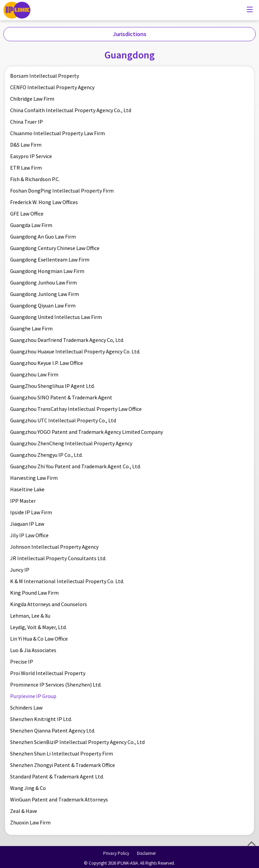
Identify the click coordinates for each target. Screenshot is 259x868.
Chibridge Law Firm (32, 99)
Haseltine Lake (27, 489)
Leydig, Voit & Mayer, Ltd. (38, 627)
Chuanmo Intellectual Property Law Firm (57, 133)
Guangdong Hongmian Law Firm (47, 271)
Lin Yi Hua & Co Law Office (39, 639)
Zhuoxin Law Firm (30, 822)
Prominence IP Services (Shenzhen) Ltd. (56, 685)
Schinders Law (26, 708)
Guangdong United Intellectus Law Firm (56, 317)
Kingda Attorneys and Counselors (49, 604)
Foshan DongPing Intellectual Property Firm (62, 191)
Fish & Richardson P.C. (35, 179)
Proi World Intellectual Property (48, 673)
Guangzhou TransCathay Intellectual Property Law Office (76, 409)
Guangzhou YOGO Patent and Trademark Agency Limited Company (87, 432)
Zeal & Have (24, 811)
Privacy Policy (116, 853)
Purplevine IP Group (33, 696)
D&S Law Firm (26, 145)
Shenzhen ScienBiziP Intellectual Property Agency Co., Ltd (77, 742)
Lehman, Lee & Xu (30, 616)
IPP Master (23, 501)
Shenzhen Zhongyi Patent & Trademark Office (63, 765)
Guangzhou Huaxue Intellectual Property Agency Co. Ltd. (75, 351)
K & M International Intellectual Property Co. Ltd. (67, 581)
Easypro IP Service (31, 156)
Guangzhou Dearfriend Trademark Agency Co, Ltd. (67, 340)
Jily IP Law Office (29, 535)
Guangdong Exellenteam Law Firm (50, 259)
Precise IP (22, 662)
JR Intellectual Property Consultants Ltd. (58, 558)
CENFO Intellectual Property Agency (52, 87)
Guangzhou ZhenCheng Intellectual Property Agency (71, 443)
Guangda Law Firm (31, 225)
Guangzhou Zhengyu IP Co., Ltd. (46, 455)
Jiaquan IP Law (27, 524)
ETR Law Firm (26, 168)
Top (252, 844)
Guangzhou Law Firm (34, 374)
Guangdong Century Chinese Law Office (55, 248)
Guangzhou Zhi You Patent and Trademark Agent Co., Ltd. (76, 466)
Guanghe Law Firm (31, 328)
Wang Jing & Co (28, 788)
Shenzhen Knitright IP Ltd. (41, 719)
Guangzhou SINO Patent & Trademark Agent (61, 397)
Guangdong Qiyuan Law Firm (43, 305)
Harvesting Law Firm (34, 478)
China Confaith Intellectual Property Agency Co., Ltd (71, 110)
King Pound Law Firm (34, 593)
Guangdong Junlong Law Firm (45, 294)
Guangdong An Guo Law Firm (43, 237)
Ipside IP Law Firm (31, 512)
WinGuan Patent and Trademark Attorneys (59, 799)
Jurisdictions (130, 34)
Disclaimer (146, 853)
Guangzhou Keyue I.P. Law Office (47, 363)
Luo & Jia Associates (33, 650)
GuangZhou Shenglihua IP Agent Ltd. (52, 386)
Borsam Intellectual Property (45, 76)
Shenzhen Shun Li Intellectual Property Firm (62, 753)
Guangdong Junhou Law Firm (44, 282)
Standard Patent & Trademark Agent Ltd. (57, 776)
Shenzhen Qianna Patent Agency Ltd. (53, 730)
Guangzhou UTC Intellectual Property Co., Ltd (63, 420)
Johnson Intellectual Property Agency (54, 547)
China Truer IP (26, 122)
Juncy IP (20, 570)
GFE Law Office (27, 214)
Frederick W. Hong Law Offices (44, 202)
